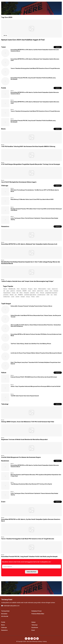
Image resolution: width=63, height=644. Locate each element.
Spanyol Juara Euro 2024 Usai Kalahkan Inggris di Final (23, 40)
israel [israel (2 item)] (29, 291)
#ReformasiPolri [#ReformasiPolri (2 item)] (42, 289)
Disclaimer (4, 614)
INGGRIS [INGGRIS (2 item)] (25, 291)
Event (33, 630)
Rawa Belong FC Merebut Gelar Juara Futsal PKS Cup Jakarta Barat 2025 (32, 199)
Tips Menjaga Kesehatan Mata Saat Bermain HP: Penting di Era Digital (31, 484)
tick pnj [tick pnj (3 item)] (28, 297)
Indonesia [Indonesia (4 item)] (19, 291)
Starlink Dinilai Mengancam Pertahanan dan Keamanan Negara (21, 457)
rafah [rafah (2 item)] (48, 295)
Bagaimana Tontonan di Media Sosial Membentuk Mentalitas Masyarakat (24, 439)
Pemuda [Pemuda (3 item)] (42, 293)
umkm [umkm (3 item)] (38, 297)
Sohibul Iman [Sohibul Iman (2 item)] (7, 297)
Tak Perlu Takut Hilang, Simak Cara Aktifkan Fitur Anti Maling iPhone (31, 344)
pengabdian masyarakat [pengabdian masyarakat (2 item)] (51, 293)
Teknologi (34, 625)
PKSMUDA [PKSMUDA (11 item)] (21, 295)
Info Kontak (5, 616)
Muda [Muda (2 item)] (21, 293)
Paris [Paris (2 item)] (37, 293)
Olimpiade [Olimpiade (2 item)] (26, 293)
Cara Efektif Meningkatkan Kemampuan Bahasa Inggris (19, 182)
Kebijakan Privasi (37, 611)
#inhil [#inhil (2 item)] (18, 289)
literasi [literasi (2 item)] (14, 293)
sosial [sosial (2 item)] (13, 297)
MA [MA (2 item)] (18, 293)
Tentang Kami (5, 611)
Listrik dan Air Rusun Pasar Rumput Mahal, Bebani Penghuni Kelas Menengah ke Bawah (36, 353)
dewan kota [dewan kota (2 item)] (55, 289)
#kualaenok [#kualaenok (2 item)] (24, 289)
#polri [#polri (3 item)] (35, 289)
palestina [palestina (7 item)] (33, 293)
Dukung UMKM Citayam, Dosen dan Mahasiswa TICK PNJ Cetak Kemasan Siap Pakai (28, 422)
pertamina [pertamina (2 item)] (6, 295)
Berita (12, 91)
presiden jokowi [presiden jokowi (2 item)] (41, 295)
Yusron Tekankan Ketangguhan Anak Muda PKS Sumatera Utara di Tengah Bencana (35, 68)
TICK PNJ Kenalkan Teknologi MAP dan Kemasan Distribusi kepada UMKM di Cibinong (28, 146)
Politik (3, 622)
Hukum (33, 622)
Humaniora (4, 630)
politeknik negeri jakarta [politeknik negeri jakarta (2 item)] (30, 295)
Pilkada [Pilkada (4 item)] (12, 295)
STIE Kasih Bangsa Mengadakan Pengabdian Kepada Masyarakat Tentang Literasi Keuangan (31, 164)
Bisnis (3, 625)
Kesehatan (35, 628)
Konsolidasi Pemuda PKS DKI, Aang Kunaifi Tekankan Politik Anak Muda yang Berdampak (29, 557)
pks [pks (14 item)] (16, 295)
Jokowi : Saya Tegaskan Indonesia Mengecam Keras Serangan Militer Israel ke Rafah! (36, 386)
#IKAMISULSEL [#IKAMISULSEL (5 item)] (12, 289)
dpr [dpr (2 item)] (4, 291)
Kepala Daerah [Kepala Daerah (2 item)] (7, 293)
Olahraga (4, 628)
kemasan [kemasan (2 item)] (56, 291)
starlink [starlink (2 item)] (17, 297)
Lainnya (58, 47)
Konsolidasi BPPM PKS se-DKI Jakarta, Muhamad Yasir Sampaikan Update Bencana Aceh (29, 244)
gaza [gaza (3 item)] (8, 291)
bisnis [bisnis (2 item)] (49, 289)
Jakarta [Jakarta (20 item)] (34, 291)
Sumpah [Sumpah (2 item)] (23, 297)
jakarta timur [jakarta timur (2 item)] (40, 291)
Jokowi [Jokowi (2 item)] (47, 291)
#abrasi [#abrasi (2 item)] (5, 289)
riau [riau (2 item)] (52, 295)
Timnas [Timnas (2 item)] (33, 297)
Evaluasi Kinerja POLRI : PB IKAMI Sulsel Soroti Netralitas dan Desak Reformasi (34, 377)
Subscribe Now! (31, 572)
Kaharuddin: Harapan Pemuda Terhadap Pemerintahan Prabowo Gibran (31, 306)
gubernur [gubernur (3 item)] (13, 291)
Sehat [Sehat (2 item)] (55, 295)
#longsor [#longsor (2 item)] (30, 289)
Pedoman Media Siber (38, 614)
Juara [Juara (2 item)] (51, 291)
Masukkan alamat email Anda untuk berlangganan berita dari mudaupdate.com (26, 562)
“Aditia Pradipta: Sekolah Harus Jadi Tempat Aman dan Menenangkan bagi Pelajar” (28, 281)
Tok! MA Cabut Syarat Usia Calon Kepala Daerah (25, 396)
